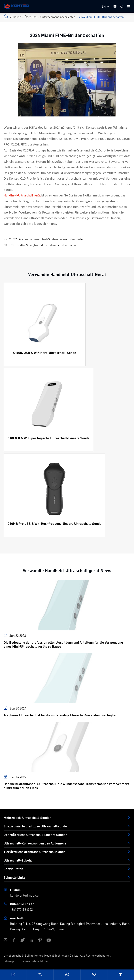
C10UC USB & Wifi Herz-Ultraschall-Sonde (45, 353)
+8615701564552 (21, 909)
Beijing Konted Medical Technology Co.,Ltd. (52, 955)
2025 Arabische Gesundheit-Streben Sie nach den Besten (48, 239)
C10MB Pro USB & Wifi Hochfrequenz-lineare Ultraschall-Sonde (54, 524)
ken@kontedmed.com (26, 895)
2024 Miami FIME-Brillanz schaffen (101, 17)
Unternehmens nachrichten (58, 17)
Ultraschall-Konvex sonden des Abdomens (35, 843)
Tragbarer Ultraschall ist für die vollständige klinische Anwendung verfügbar (60, 715)
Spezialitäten (13, 869)
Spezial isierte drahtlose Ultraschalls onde (35, 826)
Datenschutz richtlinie (34, 961)
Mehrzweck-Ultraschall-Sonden (27, 818)
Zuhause (16, 17)
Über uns (31, 17)
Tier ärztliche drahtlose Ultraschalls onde (35, 852)
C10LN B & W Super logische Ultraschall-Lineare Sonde (48, 438)
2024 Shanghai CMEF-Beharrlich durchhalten (49, 245)
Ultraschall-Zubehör (19, 860)
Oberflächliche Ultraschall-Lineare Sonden (35, 835)
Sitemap (9, 961)
